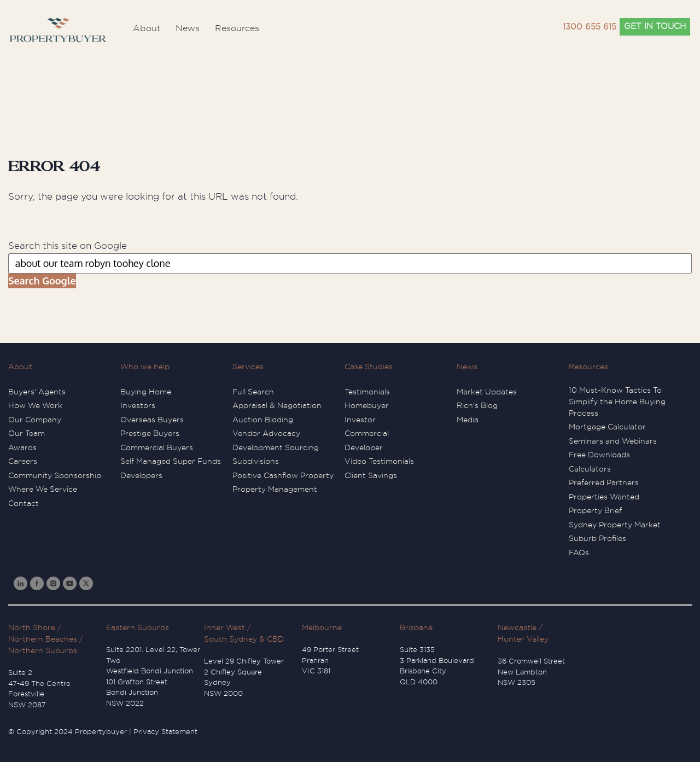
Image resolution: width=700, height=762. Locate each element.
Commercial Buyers (157, 447)
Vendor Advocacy (266, 433)
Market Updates (487, 392)
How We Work (35, 405)
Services (248, 367)
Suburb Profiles (597, 538)
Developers (141, 475)
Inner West (224, 627)
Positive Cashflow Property (283, 475)
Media (468, 420)
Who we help (145, 367)
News (467, 367)
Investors (138, 405)
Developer (364, 447)
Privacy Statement (165, 732)
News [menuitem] (188, 28)
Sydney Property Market (615, 525)
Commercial (367, 433)
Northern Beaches (43, 639)
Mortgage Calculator (607, 427)
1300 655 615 (590, 27)
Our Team (27, 433)
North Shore (32, 627)
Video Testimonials (379, 461)
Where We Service (43, 489)
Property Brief (595, 510)
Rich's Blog (477, 405)
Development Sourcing (276, 447)
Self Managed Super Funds (171, 461)
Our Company (35, 420)
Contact (24, 503)
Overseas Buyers (152, 420)
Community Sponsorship (55, 475)
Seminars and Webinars (613, 441)
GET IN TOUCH (655, 27)
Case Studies (369, 367)
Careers (23, 461)
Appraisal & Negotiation (277, 405)
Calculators (590, 469)
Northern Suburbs (43, 650)
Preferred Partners (604, 482)
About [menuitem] (147, 28)
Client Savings (371, 475)
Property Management (275, 489)
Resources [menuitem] (237, 28)
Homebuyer (367, 405)
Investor (360, 420)
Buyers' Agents (37, 392)
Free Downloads (599, 455)
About (20, 367)
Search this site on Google (68, 246)
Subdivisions (256, 461)
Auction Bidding (263, 420)
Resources (588, 367)
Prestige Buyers (150, 433)
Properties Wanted (604, 497)
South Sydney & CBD (244, 639)
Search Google (42, 281)
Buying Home (146, 392)
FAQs (579, 552)
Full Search (253, 392)
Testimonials (367, 392)
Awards (22, 447)
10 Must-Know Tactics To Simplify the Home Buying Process (617, 402)
